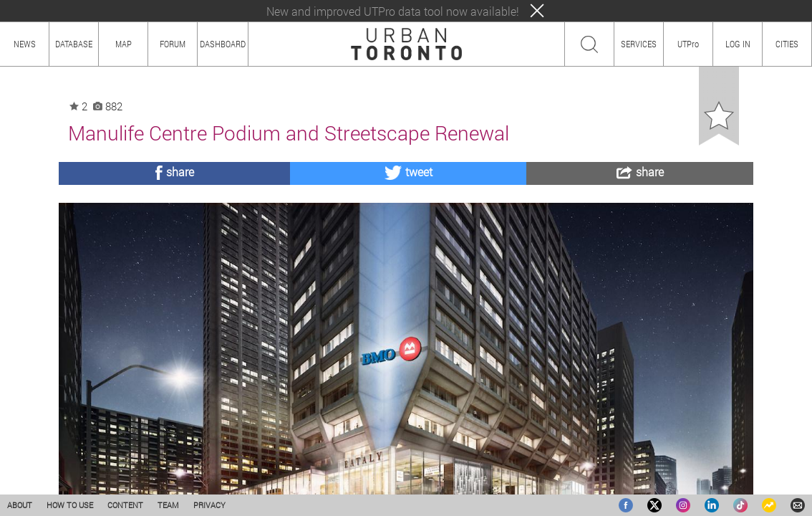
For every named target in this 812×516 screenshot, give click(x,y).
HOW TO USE (70, 505)
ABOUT (20, 505)
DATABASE (74, 44)
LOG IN (738, 44)
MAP (124, 44)
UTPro (688, 44)
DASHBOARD (223, 44)
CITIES (787, 44)
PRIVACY (209, 505)
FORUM (173, 44)
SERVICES (639, 44)
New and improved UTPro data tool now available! (393, 11)
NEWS (25, 44)
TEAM (168, 505)
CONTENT (125, 505)
